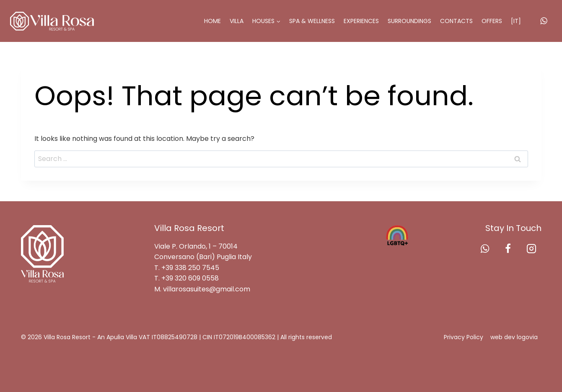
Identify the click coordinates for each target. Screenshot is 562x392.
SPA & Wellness (312, 21)
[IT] (516, 21)
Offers (492, 21)
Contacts (456, 21)
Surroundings (409, 21)
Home (212, 21)
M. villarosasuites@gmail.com (202, 289)
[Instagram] (531, 249)
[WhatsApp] (544, 21)
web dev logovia (514, 337)
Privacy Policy (464, 337)
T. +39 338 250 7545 (187, 268)
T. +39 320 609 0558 (186, 278)
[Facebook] (508, 249)
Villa (237, 21)
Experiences (361, 21)
